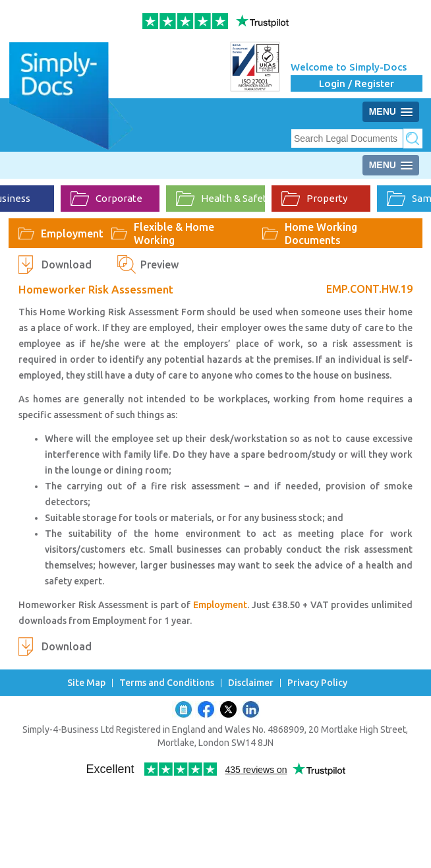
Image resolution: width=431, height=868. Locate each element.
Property (314, 199)
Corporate (106, 199)
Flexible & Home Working (174, 233)
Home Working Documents (321, 233)
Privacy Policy (317, 683)
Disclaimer (251, 683)
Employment (72, 233)
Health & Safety (220, 199)
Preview (159, 264)
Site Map (86, 683)
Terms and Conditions (167, 683)
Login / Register (357, 83)
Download (67, 264)
